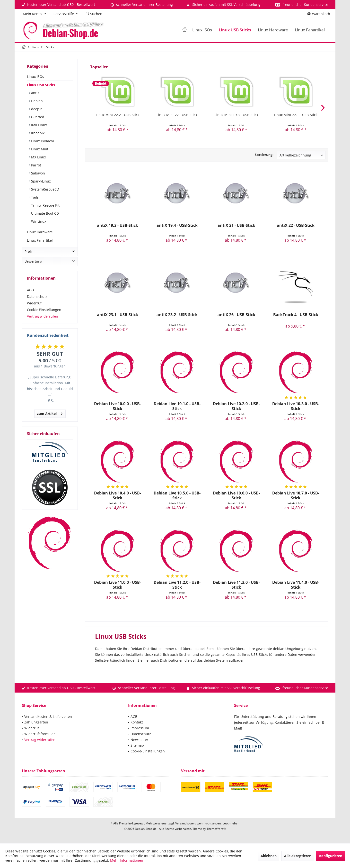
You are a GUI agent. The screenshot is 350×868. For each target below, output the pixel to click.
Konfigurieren (331, 856)
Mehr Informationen (127, 860)
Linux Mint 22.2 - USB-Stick (118, 115)
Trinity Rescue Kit (45, 205)
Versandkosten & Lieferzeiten (48, 717)
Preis (29, 256)
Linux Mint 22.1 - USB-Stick (296, 115)
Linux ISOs (35, 77)
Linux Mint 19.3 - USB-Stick (236, 115)
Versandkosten (185, 823)
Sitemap (137, 745)
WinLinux (38, 221)
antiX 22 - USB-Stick (296, 225)
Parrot (36, 165)
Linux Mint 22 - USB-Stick (177, 115)
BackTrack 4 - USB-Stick (296, 315)
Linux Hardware (40, 232)
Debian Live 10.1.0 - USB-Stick (177, 406)
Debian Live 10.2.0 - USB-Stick (236, 406)
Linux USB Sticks (41, 85)
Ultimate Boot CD (44, 213)
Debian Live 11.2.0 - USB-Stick (177, 585)
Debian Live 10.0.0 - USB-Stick (118, 406)
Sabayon (38, 173)
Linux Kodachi (42, 141)
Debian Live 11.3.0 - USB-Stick (236, 585)
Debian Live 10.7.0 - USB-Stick (296, 495)
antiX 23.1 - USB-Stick (118, 315)
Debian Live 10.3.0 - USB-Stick (296, 406)
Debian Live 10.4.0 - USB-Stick (118, 495)
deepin (36, 109)
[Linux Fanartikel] (310, 30)
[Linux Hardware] (273, 30)
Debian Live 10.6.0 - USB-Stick (236, 495)
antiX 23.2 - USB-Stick (177, 315)
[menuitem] (319, 14)
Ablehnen (269, 856)
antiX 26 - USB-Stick (236, 315)
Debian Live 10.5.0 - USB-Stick (177, 495)
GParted (37, 117)
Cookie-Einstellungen (44, 315)
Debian (36, 101)
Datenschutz (37, 301)
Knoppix (37, 133)
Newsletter (139, 740)
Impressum (140, 728)
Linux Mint (39, 149)
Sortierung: (264, 155)
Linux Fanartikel (40, 240)
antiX (35, 93)
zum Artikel (50, 418)
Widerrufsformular (40, 734)
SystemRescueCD (45, 189)
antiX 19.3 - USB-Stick (118, 225)
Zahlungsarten (36, 722)
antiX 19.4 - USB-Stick (177, 225)
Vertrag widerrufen (43, 321)
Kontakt (137, 722)
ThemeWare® (216, 829)
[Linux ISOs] (202, 30)
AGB (30, 295)
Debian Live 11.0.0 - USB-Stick (118, 585)
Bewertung (33, 266)
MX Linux (38, 157)
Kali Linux (39, 125)
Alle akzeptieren (298, 856)
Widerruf (34, 308)
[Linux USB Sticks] (235, 30)
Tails (34, 197)
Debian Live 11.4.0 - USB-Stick (296, 585)
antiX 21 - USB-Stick (236, 225)
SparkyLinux (40, 181)
